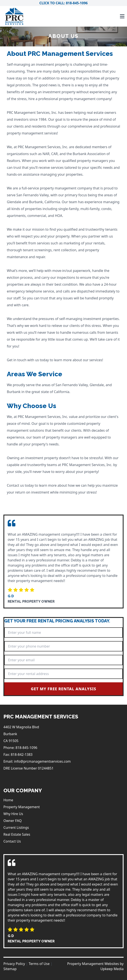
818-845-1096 (27, 748)
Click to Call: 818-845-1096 (63, 3)
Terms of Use (39, 964)
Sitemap (10, 969)
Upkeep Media (112, 969)
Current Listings (16, 828)
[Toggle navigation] (122, 16)
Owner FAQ (13, 821)
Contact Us (12, 841)
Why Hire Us (13, 814)
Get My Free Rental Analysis (63, 689)
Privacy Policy (14, 964)
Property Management (22, 807)
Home (8, 800)
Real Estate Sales (17, 834)
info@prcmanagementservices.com (42, 761)
